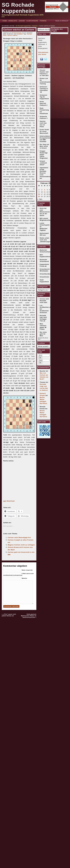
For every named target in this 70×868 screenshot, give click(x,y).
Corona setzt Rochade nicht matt (44, 301)
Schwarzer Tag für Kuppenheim (44, 97)
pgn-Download (9, 501)
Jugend (22, 21)
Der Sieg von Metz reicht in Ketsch (44, 146)
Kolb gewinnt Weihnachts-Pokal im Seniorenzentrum (29, 616)
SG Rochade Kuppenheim (23, 26)
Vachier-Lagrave (12, 35)
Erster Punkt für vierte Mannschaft (44, 131)
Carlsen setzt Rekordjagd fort (19, 538)
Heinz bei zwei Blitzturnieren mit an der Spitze (45, 212)
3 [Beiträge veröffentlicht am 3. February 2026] (42, 190)
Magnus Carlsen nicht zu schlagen (21, 545)
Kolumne (35, 26)
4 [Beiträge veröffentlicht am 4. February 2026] (45, 190)
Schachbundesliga (47, 274)
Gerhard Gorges (17, 33)
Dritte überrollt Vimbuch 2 (44, 103)
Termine (43, 21)
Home (5, 21)
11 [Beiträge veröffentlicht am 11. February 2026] (45, 192)
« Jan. (40, 199)
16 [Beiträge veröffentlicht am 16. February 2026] (39, 194)
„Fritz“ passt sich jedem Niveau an (9, 615)
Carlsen (29, 34)
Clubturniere (32, 21)
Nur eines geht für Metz (43, 334)
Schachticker (45, 277)
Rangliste (13, 21)
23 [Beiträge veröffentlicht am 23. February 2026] (39, 196)
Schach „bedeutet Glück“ (43, 163)
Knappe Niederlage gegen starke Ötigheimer (44, 155)
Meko (5, 35)
